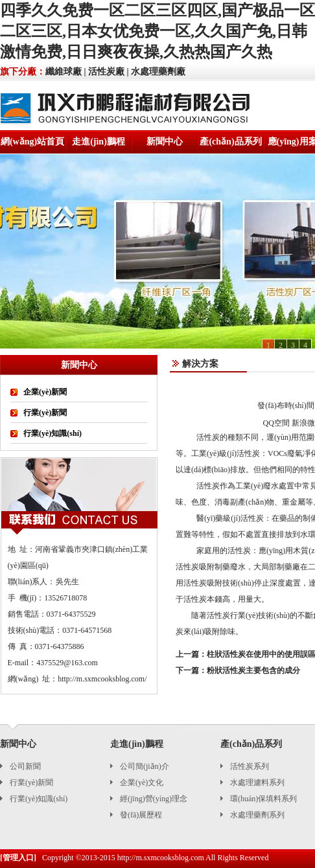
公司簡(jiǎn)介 (145, 766)
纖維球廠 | (66, 72)
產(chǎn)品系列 (230, 142)
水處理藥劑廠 (158, 72)
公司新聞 (25, 766)
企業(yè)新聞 (45, 392)
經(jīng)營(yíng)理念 (154, 799)
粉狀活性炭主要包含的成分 (253, 670)
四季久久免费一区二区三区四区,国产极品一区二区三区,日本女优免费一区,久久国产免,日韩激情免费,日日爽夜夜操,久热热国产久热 (157, 31)
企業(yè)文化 (142, 782)
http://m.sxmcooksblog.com (161, 858)
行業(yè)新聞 (45, 413)
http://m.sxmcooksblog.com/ (102, 679)
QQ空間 (276, 423)
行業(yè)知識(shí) (52, 433)
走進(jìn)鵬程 (99, 142)
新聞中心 (165, 142)
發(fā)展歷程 (141, 815)
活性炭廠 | (109, 72)
